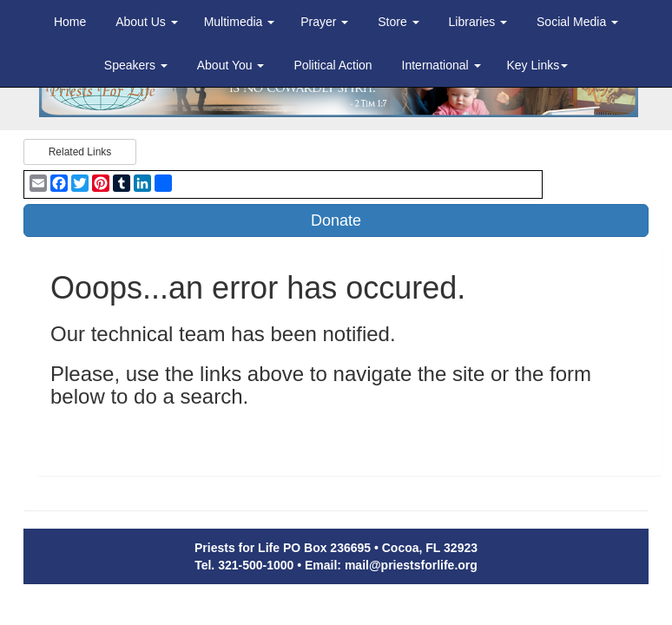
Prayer (324, 22)
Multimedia (240, 22)
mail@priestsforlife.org (411, 565)
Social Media (577, 22)
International (441, 65)
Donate (336, 220)
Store (398, 22)
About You (231, 65)
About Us (146, 22)
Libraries (478, 22)
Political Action (333, 65)
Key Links (538, 65)
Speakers (136, 65)
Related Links (80, 152)
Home (70, 22)
